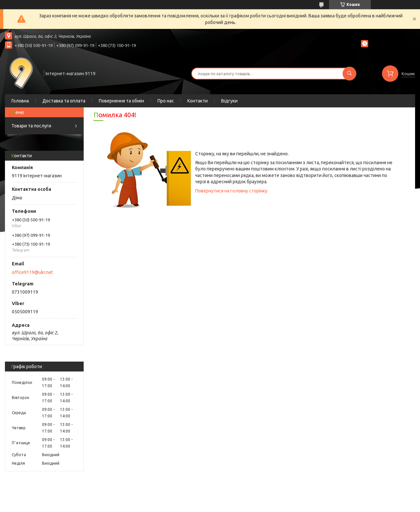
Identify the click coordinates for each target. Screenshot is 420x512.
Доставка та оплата (64, 101)
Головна (20, 101)
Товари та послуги (31, 126)
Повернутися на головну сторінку (231, 191)
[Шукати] (349, 74)
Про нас (166, 101)
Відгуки (229, 101)
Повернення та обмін (121, 101)
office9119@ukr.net (32, 272)
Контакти (198, 101)
